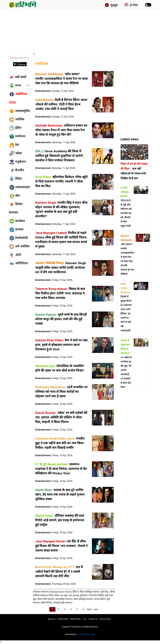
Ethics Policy (75, 619)
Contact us (93, 619)
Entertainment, (55, 91)
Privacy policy (105, 619)
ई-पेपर (131, 5)
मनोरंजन (42, 64)
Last (96, 609)
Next (89, 609)
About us (52, 619)
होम (34, 54)
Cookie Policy (63, 619)
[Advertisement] (82, 29)
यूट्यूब (111, 5)
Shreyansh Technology (86, 634)
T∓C (84, 619)
